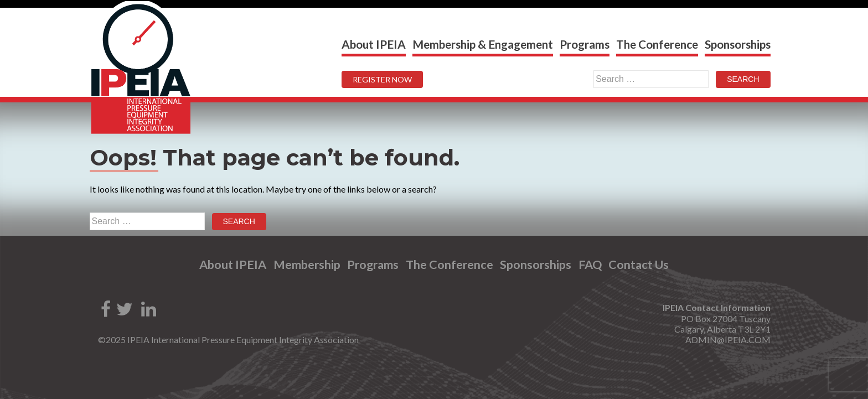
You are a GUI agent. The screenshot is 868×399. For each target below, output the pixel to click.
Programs (585, 44)
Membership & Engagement (483, 44)
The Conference (657, 44)
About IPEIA (374, 44)
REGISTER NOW (382, 79)
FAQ (590, 265)
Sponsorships (738, 44)
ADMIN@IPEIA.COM (728, 340)
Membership (307, 265)
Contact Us (639, 265)
